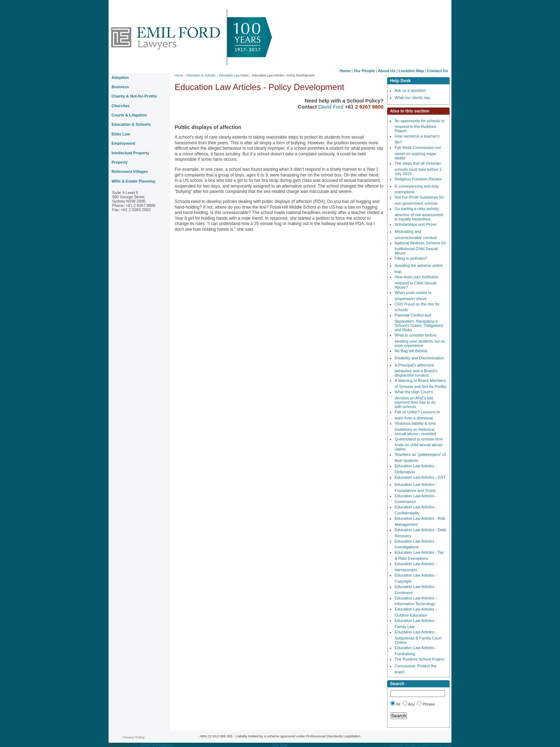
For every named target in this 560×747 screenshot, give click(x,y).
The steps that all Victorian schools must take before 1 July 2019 (418, 168)
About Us (387, 71)
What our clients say (412, 98)
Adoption (120, 78)
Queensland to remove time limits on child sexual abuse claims (419, 444)
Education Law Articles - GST (420, 477)
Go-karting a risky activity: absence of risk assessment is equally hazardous (419, 214)
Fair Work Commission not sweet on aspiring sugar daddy (418, 153)
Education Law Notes (234, 75)
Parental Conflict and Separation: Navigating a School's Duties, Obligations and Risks (419, 322)
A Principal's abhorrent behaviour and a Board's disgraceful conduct (416, 370)
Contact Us (437, 71)
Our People (364, 71)
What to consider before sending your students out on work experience (420, 340)
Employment (123, 143)
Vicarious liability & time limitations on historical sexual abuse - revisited (415, 429)
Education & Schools (201, 75)
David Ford (331, 107)
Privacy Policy (134, 737)
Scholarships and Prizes (416, 224)
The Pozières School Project (419, 659)
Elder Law (121, 134)
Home (345, 71)
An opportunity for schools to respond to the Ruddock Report (419, 126)
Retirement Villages (130, 171)
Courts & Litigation (129, 115)
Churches (121, 106)
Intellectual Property (130, 153)
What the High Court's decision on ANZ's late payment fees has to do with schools (415, 399)
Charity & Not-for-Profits (134, 96)
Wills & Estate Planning (133, 181)
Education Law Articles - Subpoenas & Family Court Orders (418, 637)
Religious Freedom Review (418, 179)
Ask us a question (410, 90)
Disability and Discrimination (419, 358)
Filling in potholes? (411, 258)
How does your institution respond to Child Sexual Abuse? (417, 282)
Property (119, 162)
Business (120, 87)
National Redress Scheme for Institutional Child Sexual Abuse (420, 248)
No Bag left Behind (411, 351)
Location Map (411, 71)
